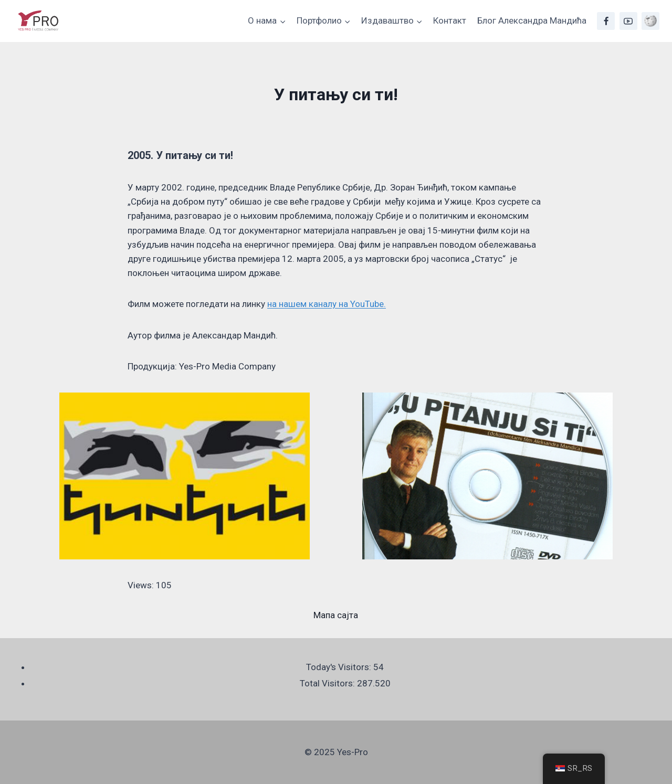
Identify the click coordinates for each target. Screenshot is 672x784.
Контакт (450, 20)
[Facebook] (606, 21)
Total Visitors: (328, 683)
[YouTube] (628, 21)
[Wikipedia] (650, 21)
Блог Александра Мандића (532, 20)
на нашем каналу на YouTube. (327, 304)
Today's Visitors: (340, 667)
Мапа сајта (336, 615)
